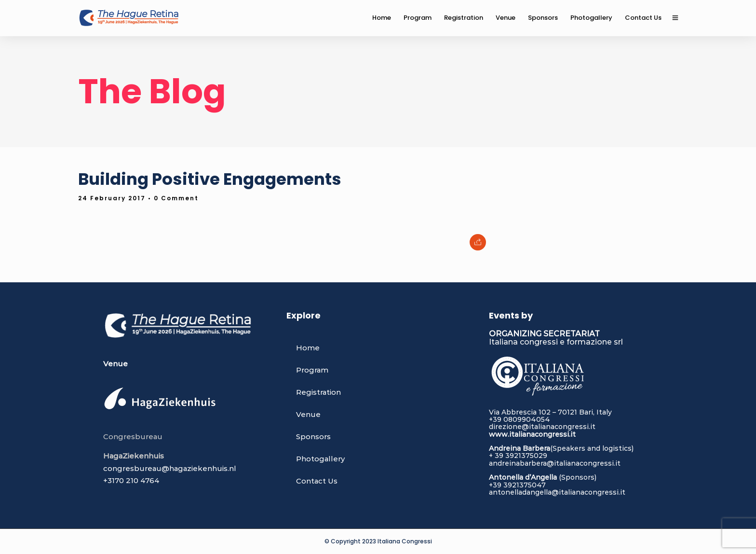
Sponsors (313, 436)
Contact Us (317, 481)
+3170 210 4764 (131, 480)
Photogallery (320, 459)
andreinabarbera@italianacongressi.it (555, 463)
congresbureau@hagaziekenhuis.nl (170, 468)
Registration (318, 392)
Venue (308, 414)
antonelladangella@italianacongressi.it (557, 492)
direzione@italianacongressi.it (542, 427)
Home (308, 348)
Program (312, 370)
